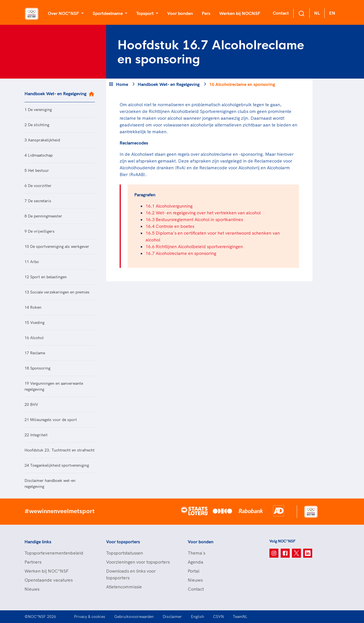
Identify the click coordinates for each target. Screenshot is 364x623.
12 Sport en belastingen (46, 277)
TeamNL (240, 617)
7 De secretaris (38, 201)
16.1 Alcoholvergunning (169, 206)
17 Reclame (35, 353)
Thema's (196, 553)
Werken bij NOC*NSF (47, 571)
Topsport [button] (146, 13)
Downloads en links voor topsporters (131, 574)
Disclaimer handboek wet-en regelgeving (50, 483)
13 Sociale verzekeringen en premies (57, 292)
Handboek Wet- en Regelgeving (55, 94)
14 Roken (33, 307)
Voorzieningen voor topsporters (138, 562)
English (197, 617)
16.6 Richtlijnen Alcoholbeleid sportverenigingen (194, 246)
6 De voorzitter (38, 186)
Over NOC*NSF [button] (64, 13)
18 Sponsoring (37, 368)
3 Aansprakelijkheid (42, 140)
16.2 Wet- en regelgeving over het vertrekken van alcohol (203, 213)
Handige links (38, 542)
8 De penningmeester (43, 216)
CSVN (218, 617)
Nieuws (32, 589)
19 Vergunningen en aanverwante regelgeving (54, 386)
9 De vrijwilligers (40, 231)
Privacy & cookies (90, 617)
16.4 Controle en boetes (170, 226)
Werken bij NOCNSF (240, 13)
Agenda (196, 562)
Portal (194, 571)
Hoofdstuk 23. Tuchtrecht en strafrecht (60, 450)
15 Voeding (34, 322)
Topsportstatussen (125, 553)
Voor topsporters (123, 542)
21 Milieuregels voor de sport (51, 420)
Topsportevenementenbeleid (54, 553)
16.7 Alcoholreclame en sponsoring (181, 253)
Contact (281, 13)
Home (122, 84)
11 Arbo (32, 262)
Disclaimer (172, 617)
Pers (206, 13)
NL (317, 13)
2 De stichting (37, 125)
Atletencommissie (124, 587)
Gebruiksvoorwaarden (134, 617)
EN (332, 13)
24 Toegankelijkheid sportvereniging (57, 465)
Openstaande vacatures (49, 580)
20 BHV (31, 404)
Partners (33, 562)
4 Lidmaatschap (39, 155)
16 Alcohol (34, 338)
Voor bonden (180, 13)
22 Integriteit (36, 435)
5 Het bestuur (37, 170)
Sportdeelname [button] (108, 13)
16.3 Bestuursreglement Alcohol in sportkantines (194, 219)
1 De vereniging (38, 110)
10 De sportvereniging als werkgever (57, 246)
